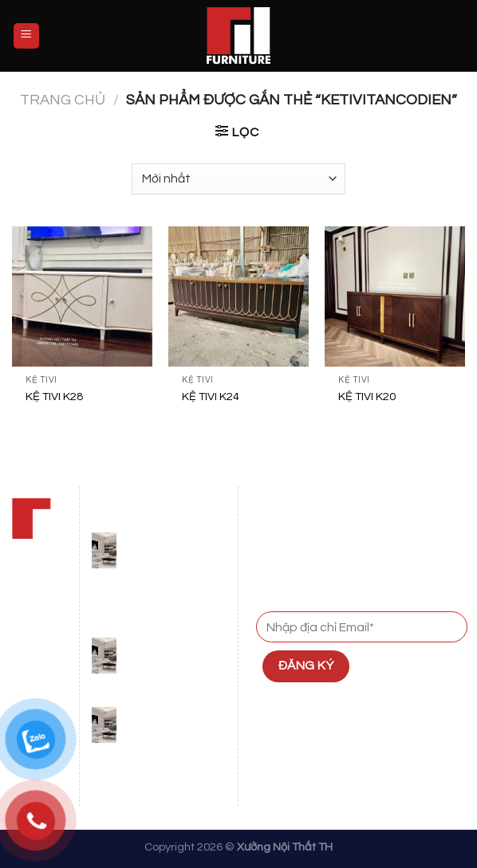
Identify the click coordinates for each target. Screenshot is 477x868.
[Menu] (27, 36)
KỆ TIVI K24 (211, 397)
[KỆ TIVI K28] (82, 297)
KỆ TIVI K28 (54, 397)
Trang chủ (63, 100)
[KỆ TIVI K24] (238, 297)
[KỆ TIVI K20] (395, 297)
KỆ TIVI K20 (367, 397)
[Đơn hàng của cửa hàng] (238, 179)
